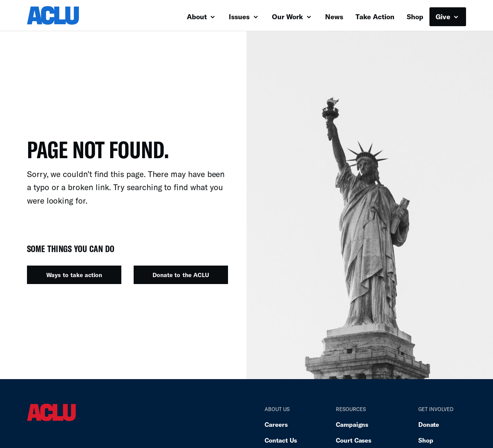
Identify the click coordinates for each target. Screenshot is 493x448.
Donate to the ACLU (181, 275)
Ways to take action (74, 275)
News (334, 17)
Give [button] (447, 17)
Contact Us (281, 440)
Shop (415, 17)
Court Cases (354, 440)
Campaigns (352, 424)
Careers (276, 424)
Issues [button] (243, 17)
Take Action (375, 17)
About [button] (201, 17)
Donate (429, 424)
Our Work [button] (292, 17)
